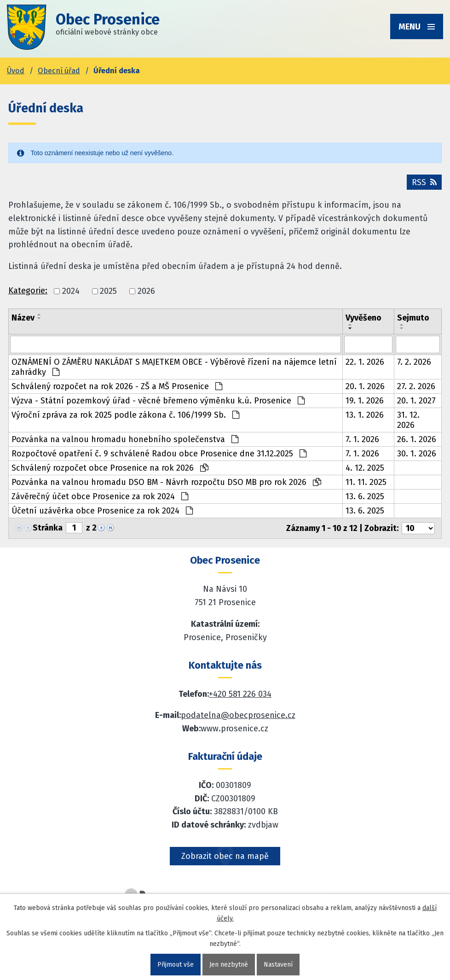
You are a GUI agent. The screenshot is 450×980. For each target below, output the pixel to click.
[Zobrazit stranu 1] (74, 528)
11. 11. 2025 (366, 482)
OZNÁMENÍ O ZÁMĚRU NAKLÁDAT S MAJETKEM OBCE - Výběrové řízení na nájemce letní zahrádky (174, 367)
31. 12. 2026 (408, 420)
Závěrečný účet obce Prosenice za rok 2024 (100, 496)
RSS (424, 182)
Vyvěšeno (363, 318)
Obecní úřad (59, 71)
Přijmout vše (176, 965)
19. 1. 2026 (365, 401)
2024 (71, 291)
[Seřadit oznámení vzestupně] (40, 315)
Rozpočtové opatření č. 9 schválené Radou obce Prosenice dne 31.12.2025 (159, 454)
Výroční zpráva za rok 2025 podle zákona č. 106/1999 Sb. (125, 415)
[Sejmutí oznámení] (418, 344)
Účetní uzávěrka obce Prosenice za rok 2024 (102, 511)
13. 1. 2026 (365, 415)
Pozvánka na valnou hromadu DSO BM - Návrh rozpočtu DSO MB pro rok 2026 (166, 482)
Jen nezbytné (229, 965)
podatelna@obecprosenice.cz (238, 715)
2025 (108, 291)
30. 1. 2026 (417, 454)
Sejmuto (413, 318)
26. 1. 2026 (417, 439)
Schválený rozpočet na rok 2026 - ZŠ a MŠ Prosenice (117, 386)
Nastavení (278, 965)
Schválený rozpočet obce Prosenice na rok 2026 (110, 468)
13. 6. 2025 (365, 496)
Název (23, 318)
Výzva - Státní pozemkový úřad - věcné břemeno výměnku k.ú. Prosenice (158, 401)
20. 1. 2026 (365, 386)
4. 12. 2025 (365, 468)
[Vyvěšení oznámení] (368, 344)
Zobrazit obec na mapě (225, 856)
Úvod (16, 71)
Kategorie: (28, 291)
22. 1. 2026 (365, 362)
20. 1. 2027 (416, 401)
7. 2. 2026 (414, 362)
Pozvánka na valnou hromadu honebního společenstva (125, 439)
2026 (146, 291)
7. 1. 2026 (362, 439)
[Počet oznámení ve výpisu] (418, 528)
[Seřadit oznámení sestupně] (40, 318)
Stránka (48, 528)
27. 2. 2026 (416, 386)
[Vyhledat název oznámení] (176, 344)
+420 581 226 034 (240, 694)
